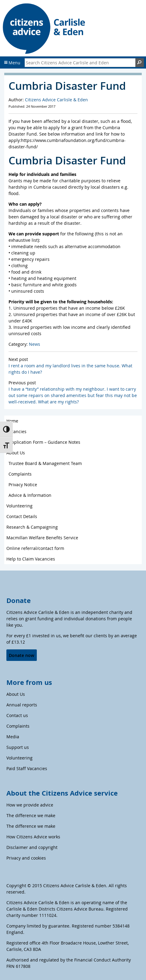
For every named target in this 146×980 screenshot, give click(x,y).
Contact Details (22, 516)
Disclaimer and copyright (32, 847)
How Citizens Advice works (33, 837)
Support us (18, 747)
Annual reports (22, 705)
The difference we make (31, 815)
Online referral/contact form (35, 548)
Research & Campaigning (32, 527)
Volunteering (19, 506)
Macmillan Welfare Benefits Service (42, 538)
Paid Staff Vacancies (27, 768)
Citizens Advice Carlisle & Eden (56, 100)
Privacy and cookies (26, 858)
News (35, 344)
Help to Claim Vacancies (31, 559)
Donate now (21, 655)
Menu (12, 63)
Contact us (17, 715)
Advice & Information (30, 495)
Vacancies (16, 431)
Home (12, 421)
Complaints (20, 474)
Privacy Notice (23, 485)
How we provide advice (30, 805)
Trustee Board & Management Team (45, 463)
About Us (16, 453)
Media (13, 737)
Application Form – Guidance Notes (44, 442)
